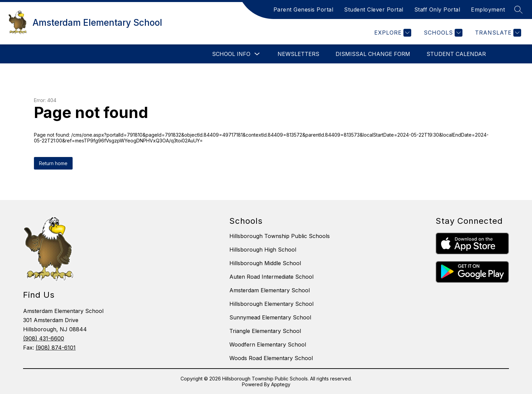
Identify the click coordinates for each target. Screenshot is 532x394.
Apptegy (281, 384)
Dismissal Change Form (373, 54)
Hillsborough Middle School (265, 263)
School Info (231, 54)
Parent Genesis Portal (303, 9)
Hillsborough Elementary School (271, 304)
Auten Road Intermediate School (271, 277)
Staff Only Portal (437, 9)
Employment (488, 9)
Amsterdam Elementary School (270, 290)
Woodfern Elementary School (268, 344)
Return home (53, 163)
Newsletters (298, 54)
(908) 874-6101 (56, 348)
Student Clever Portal (374, 9)
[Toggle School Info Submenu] (257, 54)
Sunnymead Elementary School (270, 317)
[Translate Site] (497, 33)
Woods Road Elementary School (271, 358)
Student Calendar (456, 54)
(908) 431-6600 (44, 338)
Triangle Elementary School (265, 331)
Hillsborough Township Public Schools (280, 236)
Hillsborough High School (263, 250)
